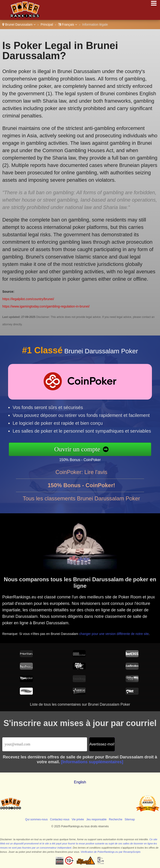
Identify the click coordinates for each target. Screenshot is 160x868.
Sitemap (130, 819)
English (80, 782)
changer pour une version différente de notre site (115, 632)
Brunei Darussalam (19, 25)
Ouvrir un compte (80, 449)
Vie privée (78, 819)
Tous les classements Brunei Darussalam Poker (81, 501)
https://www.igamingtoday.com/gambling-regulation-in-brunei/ (46, 306)
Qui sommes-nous (36, 819)
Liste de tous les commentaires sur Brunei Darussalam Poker (80, 704)
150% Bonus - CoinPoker (83, 459)
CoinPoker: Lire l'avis (81, 475)
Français (68, 25)
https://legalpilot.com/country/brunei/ (28, 299)
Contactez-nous (60, 819)
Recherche (116, 819)
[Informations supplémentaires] (92, 762)
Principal (47, 25)
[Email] (45, 744)
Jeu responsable (97, 819)
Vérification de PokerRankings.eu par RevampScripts (110, 852)
